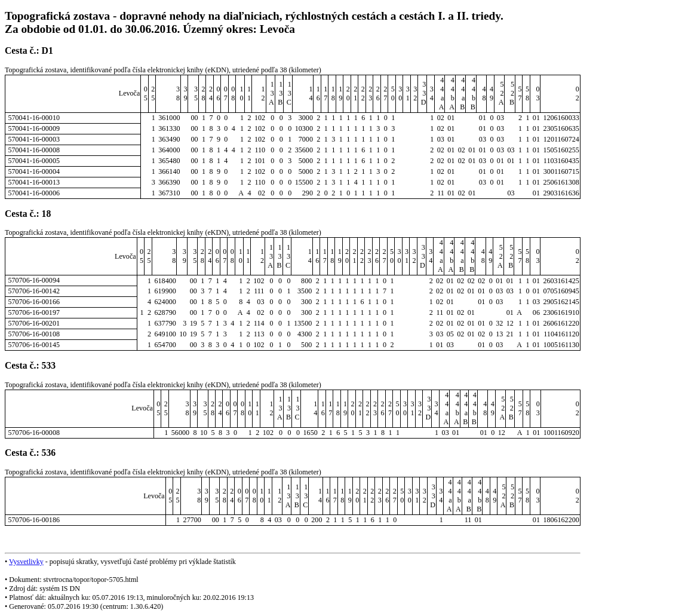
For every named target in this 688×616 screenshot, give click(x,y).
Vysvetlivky (26, 562)
